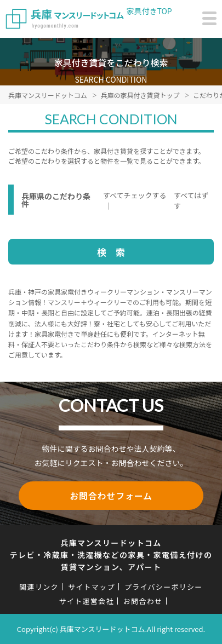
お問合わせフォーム (111, 496)
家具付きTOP (149, 11)
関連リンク (39, 587)
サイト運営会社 (87, 601)
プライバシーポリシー (164, 587)
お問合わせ (143, 601)
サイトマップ (92, 587)
